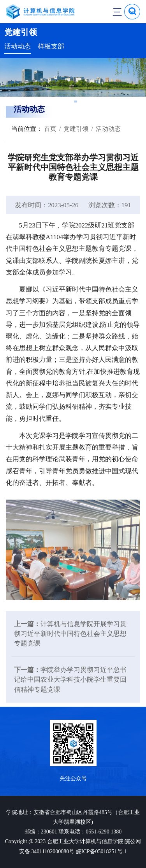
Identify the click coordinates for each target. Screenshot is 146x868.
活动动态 (18, 46)
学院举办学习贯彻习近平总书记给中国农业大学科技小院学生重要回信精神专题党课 (70, 680)
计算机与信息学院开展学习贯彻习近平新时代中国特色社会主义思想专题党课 (70, 634)
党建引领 (76, 129)
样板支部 (51, 46)
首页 (49, 129)
